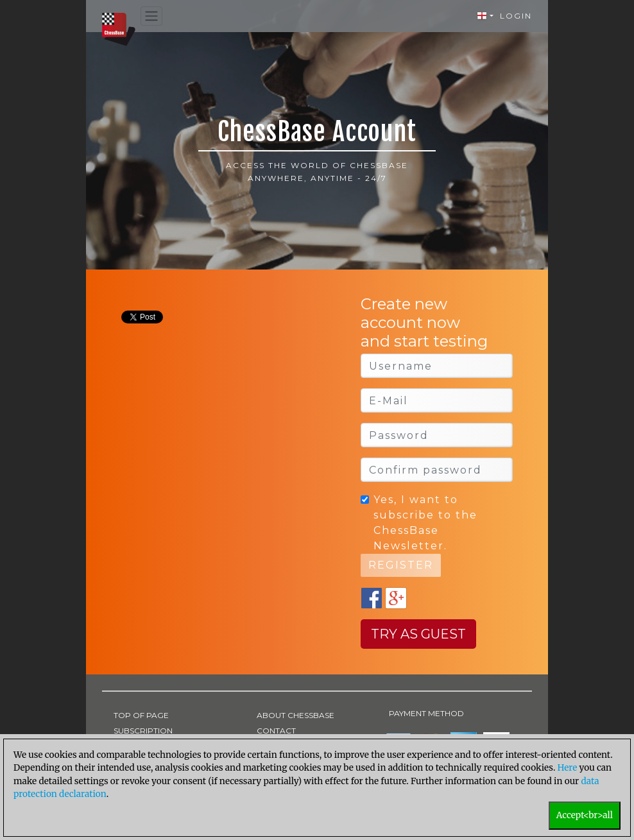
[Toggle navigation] (151, 16)
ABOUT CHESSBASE (296, 715)
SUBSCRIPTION (143, 731)
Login (516, 16)
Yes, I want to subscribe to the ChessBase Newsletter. (425, 523)
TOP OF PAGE (141, 715)
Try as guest (418, 634)
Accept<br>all (585, 815)
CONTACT (276, 731)
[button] (485, 16)
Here (568, 768)
